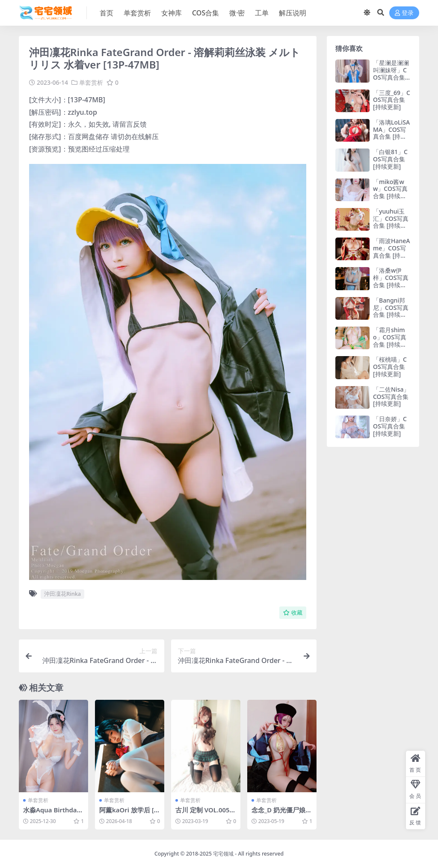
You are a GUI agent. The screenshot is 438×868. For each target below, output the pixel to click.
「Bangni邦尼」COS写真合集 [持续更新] (391, 311)
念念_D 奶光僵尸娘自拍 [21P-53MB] (282, 814)
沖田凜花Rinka (62, 594)
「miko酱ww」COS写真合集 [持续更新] (390, 192)
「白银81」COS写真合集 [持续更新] (390, 159)
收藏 (293, 612)
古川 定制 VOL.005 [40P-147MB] (203, 814)
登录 (404, 13)
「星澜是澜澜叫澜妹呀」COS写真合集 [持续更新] (391, 73)
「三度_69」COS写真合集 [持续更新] (392, 100)
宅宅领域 (223, 853)
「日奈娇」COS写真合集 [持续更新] (390, 426)
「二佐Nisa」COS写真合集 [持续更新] (391, 397)
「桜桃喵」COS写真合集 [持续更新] (390, 367)
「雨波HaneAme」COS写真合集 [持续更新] (391, 251)
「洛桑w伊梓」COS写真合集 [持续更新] (391, 281)
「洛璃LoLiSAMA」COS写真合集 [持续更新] (391, 133)
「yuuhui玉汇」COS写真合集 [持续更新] (391, 222)
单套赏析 (91, 82)
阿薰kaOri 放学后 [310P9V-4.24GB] (129, 814)
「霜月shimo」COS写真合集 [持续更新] (390, 340)
